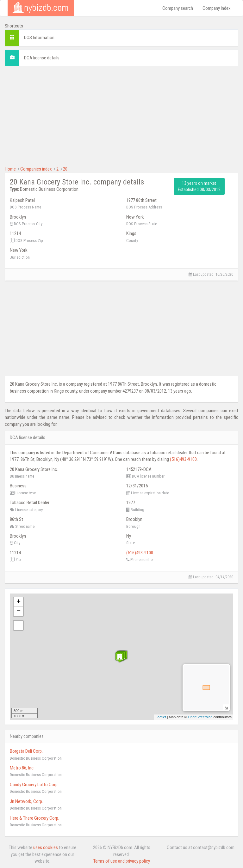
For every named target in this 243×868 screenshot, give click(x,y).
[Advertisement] (121, 115)
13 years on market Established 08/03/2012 (199, 186)
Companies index (36, 169)
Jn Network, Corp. (26, 801)
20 (65, 169)
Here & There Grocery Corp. (34, 818)
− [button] (19, 612)
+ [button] (19, 602)
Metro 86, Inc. (22, 768)
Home (10, 169)
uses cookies (46, 847)
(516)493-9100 (183, 459)
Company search (178, 8)
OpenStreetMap (200, 717)
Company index (217, 8)
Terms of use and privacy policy (122, 861)
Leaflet (161, 717)
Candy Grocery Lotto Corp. (34, 785)
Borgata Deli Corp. (26, 751)
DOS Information (39, 38)
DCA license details (42, 58)
